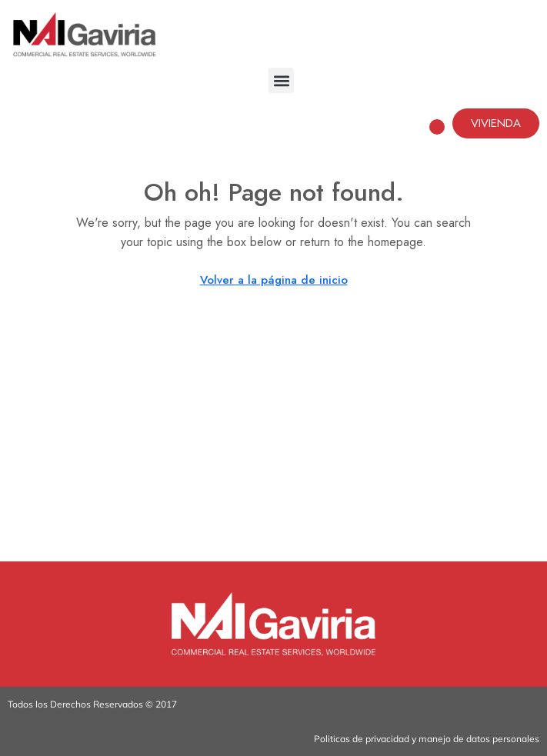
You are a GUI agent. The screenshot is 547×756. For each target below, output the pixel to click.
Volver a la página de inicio (274, 280)
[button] (281, 80)
